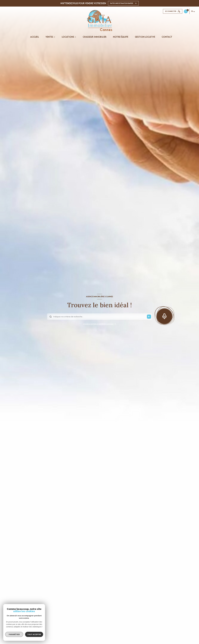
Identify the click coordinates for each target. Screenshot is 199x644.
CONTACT (167, 37)
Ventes (49, 37)
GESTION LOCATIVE (145, 37)
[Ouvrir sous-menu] (55, 37)
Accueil (34, 37)
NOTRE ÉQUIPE (121, 37)
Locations (68, 37)
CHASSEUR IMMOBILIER (95, 37)
